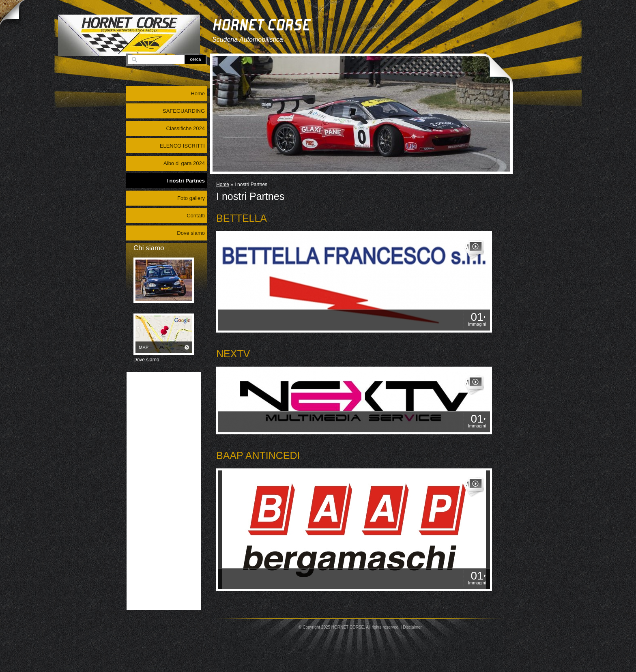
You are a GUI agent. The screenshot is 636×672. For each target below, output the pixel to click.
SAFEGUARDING (184, 111)
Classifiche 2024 (186, 128)
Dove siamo (191, 233)
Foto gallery (191, 198)
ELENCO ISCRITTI (182, 146)
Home (223, 185)
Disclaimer (412, 627)
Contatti (196, 216)
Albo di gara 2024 (184, 163)
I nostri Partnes (186, 181)
